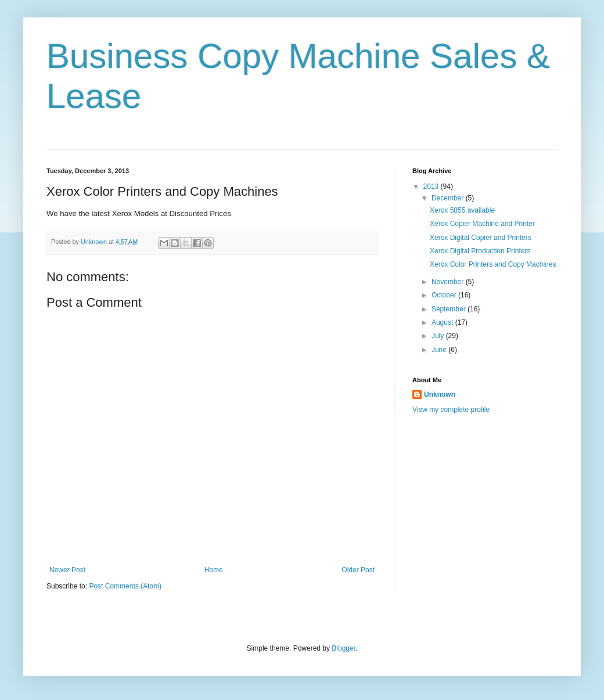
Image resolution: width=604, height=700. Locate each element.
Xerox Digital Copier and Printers (481, 238)
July (439, 336)
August (443, 322)
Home (214, 570)
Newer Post (67, 570)
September (450, 309)
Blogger (344, 648)
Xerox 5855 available (462, 210)
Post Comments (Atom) (125, 586)
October (445, 295)
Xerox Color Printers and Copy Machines (493, 264)
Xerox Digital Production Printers (480, 251)
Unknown (440, 394)
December (449, 198)
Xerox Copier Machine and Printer (482, 224)
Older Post (358, 570)
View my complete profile (451, 410)
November (449, 282)
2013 (432, 186)
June (440, 350)
